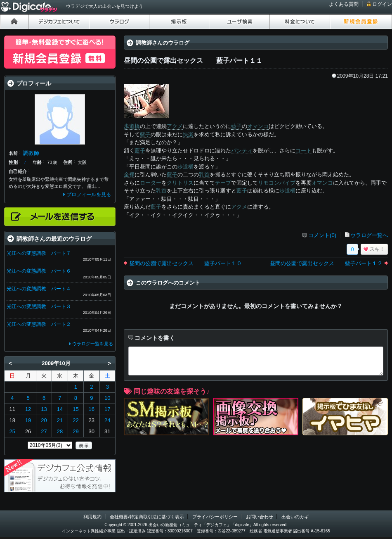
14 (60, 409)
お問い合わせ (260, 517)
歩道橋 (132, 126)
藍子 (236, 126)
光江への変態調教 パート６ (39, 271)
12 (28, 409)
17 (107, 409)
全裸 (129, 175)
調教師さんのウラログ (163, 43)
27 (44, 431)
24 (107, 420)
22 (76, 420)
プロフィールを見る (89, 195)
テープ (223, 183)
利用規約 (92, 517)
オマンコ (258, 126)
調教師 (31, 153)
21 (60, 420)
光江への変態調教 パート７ (39, 253)
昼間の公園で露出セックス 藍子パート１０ (185, 263)
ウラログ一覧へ (369, 235)
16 (92, 409)
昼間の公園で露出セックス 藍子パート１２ (326, 263)
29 (76, 431)
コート (303, 151)
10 (107, 398)
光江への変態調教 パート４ (39, 289)
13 (44, 409)
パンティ (242, 151)
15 (76, 409)
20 (44, 420)
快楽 (188, 134)
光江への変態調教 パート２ (39, 324)
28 (60, 431)
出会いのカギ (295, 517)
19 (28, 420)
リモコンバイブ (277, 183)
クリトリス (180, 183)
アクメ (175, 126)
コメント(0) (322, 235)
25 (12, 431)
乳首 (204, 175)
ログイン (382, 4)
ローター (151, 183)
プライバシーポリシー (215, 517)
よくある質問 (344, 4)
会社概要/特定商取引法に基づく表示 (147, 517)
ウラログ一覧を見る (93, 344)
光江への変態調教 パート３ (39, 306)
